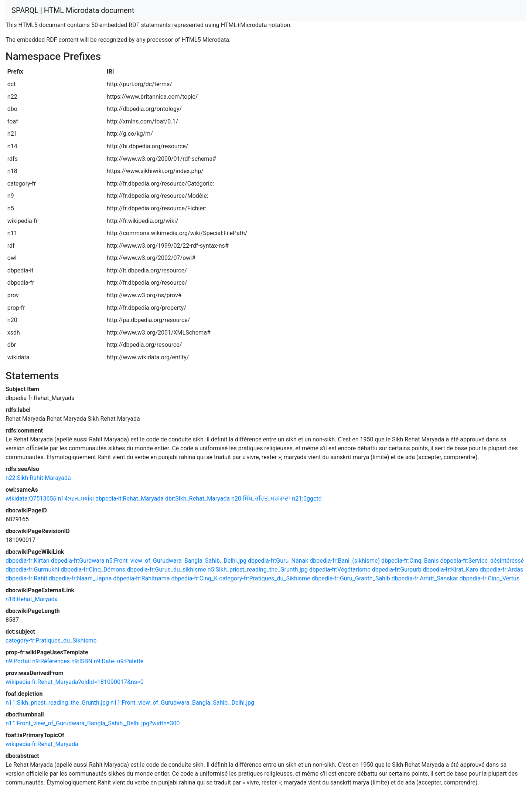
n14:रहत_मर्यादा (76, 499)
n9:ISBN (82, 661)
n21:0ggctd (307, 499)
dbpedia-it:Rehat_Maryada (129, 499)
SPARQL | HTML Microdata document (73, 10)
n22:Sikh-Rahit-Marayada (38, 478)
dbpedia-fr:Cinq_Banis (410, 561)
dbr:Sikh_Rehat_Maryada (197, 499)
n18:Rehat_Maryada (32, 599)
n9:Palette (130, 661)
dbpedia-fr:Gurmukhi (32, 570)
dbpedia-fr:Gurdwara (78, 561)
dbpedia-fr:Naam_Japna (80, 578)
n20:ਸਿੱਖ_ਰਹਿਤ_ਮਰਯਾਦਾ (261, 499)
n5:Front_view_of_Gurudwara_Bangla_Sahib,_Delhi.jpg (176, 561)
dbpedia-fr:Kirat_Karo (451, 570)
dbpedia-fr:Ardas (501, 570)
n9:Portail (18, 661)
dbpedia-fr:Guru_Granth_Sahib (351, 578)
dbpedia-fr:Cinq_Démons (93, 570)
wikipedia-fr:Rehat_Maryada (42, 744)
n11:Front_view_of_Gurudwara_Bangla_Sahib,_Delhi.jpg (182, 703)
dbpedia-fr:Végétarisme (340, 570)
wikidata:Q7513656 (31, 499)
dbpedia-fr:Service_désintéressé (482, 561)
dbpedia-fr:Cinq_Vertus (490, 578)
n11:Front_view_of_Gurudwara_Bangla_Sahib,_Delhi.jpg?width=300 (93, 723)
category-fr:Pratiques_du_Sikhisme (265, 578)
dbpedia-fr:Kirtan (28, 561)
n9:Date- (105, 661)
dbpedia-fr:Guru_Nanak (278, 561)
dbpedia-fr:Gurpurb (397, 570)
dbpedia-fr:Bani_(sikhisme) (345, 561)
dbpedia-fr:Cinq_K (194, 578)
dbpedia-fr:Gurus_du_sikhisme (166, 570)
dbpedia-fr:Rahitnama (141, 578)
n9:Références (51, 661)
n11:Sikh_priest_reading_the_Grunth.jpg (57, 703)
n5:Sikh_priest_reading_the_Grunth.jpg (258, 570)
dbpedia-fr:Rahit (26, 578)
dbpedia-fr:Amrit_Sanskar (425, 578)
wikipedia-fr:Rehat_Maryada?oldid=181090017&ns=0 (75, 682)
